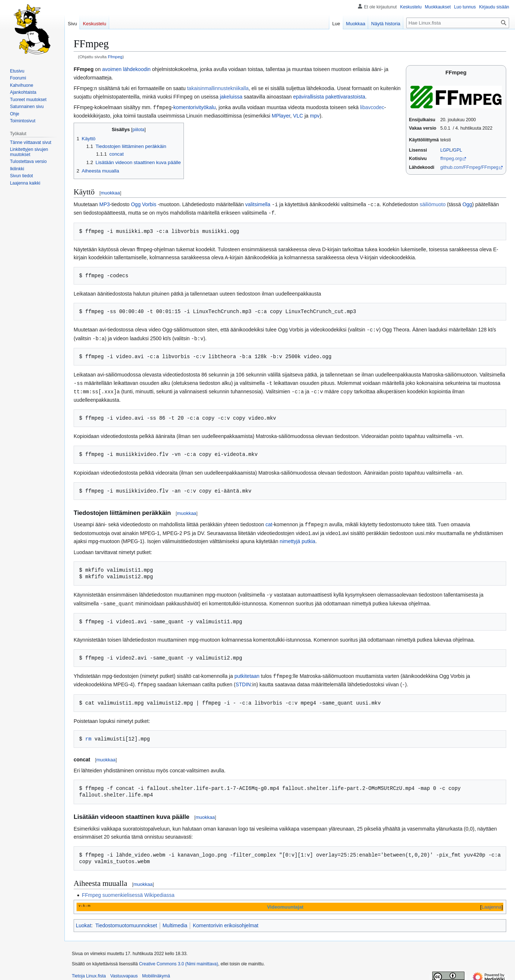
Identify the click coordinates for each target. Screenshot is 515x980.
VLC (298, 115)
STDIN (243, 680)
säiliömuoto (433, 204)
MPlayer (281, 115)
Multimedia (175, 920)
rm (88, 734)
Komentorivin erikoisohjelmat (225, 920)
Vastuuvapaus (124, 971)
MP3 (105, 204)
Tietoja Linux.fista (89, 971)
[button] (25, 183)
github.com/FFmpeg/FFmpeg (469, 167)
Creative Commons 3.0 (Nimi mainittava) (178, 959)
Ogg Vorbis (143, 204)
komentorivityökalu (194, 107)
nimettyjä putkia (298, 538)
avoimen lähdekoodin (126, 69)
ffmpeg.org (451, 159)
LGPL (446, 150)
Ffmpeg (115, 57)
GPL (458, 150)
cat (269, 521)
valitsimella (258, 204)
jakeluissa (231, 97)
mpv (315, 115)
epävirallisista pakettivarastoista (329, 97)
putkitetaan (247, 672)
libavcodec (372, 107)
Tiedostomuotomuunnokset (126, 920)
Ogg (467, 204)
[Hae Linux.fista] (458, 23)
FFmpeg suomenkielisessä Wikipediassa (128, 890)
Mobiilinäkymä (156, 971)
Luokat (84, 920)
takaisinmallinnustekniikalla (218, 88)
